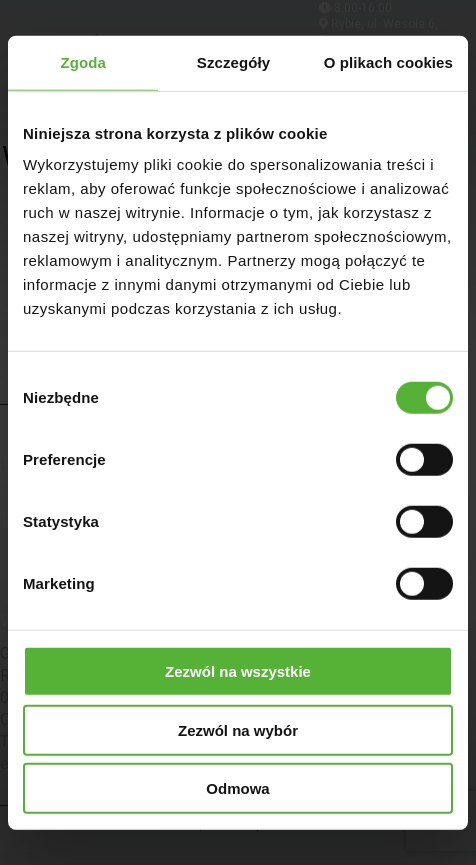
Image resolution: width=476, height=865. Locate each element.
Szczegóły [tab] (233, 61)
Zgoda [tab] (83, 61)
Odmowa (237, 788)
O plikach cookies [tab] (388, 61)
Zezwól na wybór (238, 729)
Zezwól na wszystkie (238, 671)
